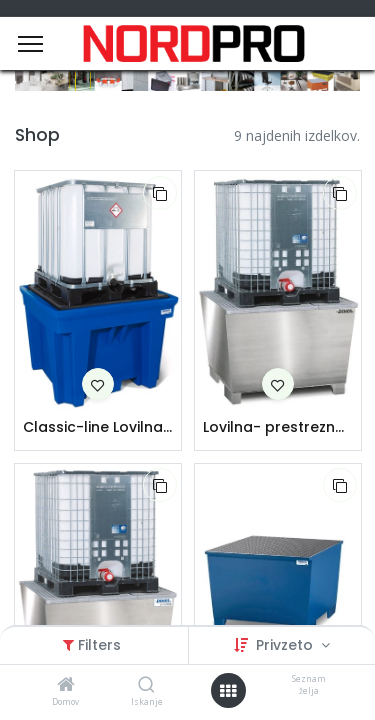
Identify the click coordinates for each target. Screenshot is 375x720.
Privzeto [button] (286, 645)
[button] (160, 193)
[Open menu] (228, 691)
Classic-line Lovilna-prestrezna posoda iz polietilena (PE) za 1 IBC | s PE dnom (98, 427)
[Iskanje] (146, 685)
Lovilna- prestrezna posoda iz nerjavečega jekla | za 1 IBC (278, 427)
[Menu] (30, 44)
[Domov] (66, 685)
